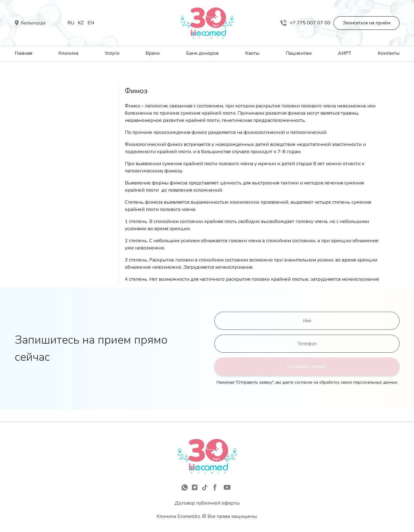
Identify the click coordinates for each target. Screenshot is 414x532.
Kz (81, 23)
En (91, 23)
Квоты (252, 53)
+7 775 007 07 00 (305, 23)
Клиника (68, 53)
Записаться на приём (366, 23)
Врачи (153, 53)
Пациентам (299, 53)
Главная (23, 53)
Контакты (389, 53)
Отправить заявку (307, 367)
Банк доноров (202, 53)
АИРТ (345, 53)
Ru (71, 23)
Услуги (112, 53)
